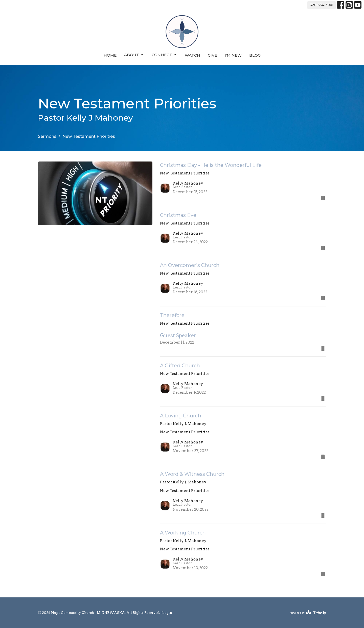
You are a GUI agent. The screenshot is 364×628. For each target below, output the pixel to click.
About (134, 55)
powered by (308, 613)
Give (212, 55)
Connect (164, 55)
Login (167, 613)
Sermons (47, 136)
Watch (192, 55)
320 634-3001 (322, 5)
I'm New (233, 55)
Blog (255, 55)
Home (110, 55)
